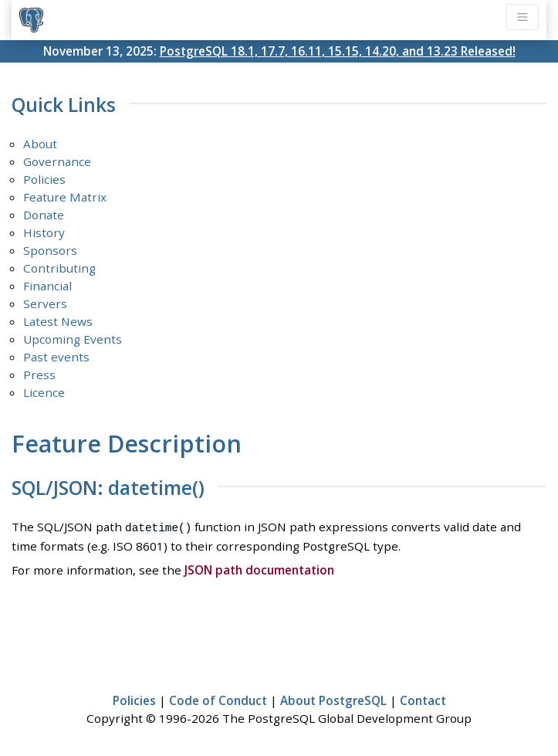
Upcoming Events (73, 339)
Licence (44, 392)
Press (39, 375)
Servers (45, 303)
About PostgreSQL (333, 699)
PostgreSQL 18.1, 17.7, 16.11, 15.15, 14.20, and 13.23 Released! (338, 51)
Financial (47, 286)
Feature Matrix (65, 197)
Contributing (59, 268)
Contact (423, 699)
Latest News (58, 321)
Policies (44, 179)
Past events (56, 357)
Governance (57, 161)
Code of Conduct (218, 699)
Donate (44, 215)
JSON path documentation (259, 568)
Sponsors (50, 250)
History (44, 232)
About (40, 144)
